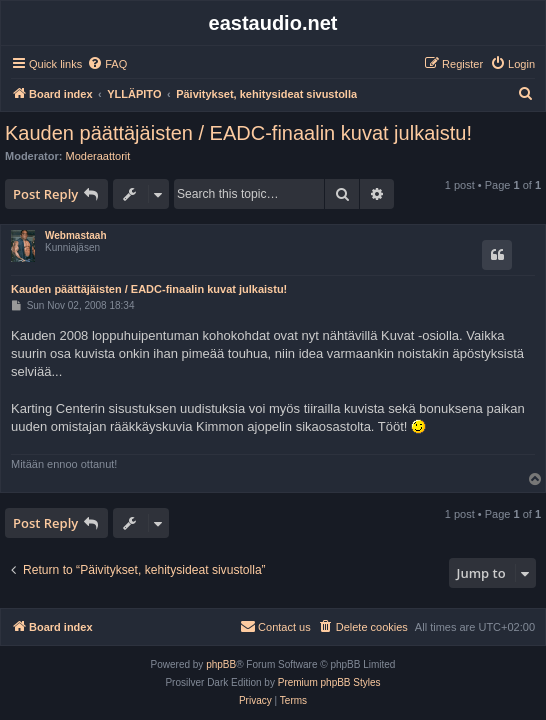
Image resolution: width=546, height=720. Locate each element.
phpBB (221, 664)
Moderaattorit (98, 156)
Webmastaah (76, 235)
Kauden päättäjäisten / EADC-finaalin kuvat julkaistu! (238, 133)
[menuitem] (107, 64)
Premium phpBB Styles (329, 682)
